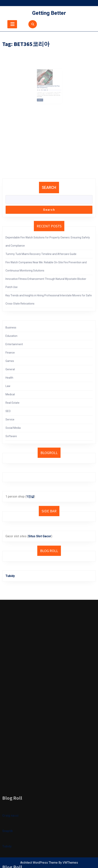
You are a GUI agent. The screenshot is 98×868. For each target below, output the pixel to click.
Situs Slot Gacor (40, 536)
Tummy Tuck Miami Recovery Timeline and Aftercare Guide (41, 254)
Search (49, 188)
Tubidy (10, 576)
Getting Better (49, 13)
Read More (43, 95)
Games (10, 361)
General (10, 369)
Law (8, 386)
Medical (10, 394)
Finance (10, 353)
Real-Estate (12, 403)
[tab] (12, 24)
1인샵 (30, 497)
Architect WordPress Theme (39, 863)
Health (9, 378)
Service (10, 419)
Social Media (13, 428)
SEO (8, 411)
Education (11, 336)
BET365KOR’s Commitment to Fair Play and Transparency (49, 86)
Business (11, 328)
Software (11, 436)
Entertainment (14, 344)
